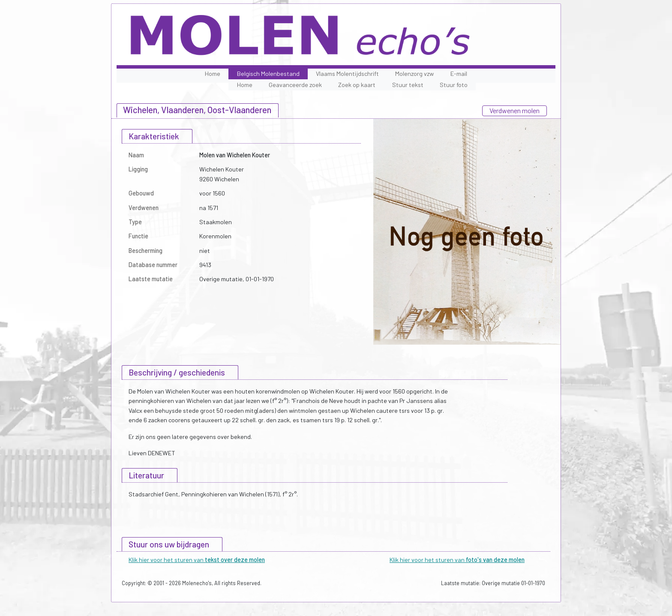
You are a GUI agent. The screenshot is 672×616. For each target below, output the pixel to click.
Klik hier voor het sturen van (197, 560)
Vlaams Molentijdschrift (347, 74)
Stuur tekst (408, 85)
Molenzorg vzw (414, 74)
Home (213, 74)
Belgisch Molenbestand (268, 74)
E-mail (459, 74)
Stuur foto (454, 85)
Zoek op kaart (357, 85)
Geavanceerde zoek (295, 85)
